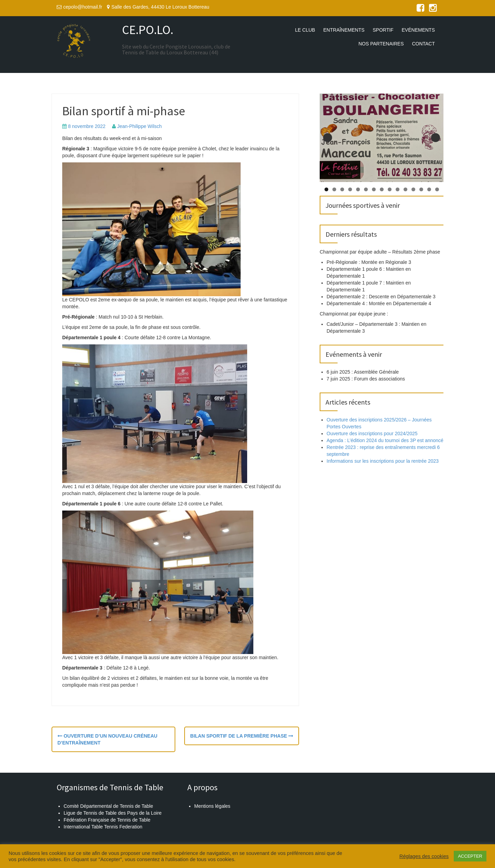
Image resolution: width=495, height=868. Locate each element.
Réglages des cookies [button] (424, 856)
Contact (423, 44)
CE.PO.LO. (148, 30)
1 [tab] (326, 189)
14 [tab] (429, 189)
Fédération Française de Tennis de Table (107, 820)
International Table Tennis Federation (103, 827)
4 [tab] (350, 189)
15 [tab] (437, 189)
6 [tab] (366, 189)
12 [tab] (413, 189)
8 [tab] (382, 189)
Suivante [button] (436, 138)
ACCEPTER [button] (470, 856)
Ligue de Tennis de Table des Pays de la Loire (113, 813)
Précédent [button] (328, 138)
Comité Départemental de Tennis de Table (108, 806)
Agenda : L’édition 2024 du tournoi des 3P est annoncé (385, 440)
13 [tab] (421, 189)
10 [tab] (398, 189)
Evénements (418, 30)
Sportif (383, 30)
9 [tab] (390, 189)
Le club (305, 30)
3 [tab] (342, 189)
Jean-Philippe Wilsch (140, 126)
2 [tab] (334, 189)
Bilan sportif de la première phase (242, 736)
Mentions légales (212, 806)
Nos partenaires (381, 44)
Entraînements (344, 30)
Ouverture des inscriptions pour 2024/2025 (372, 433)
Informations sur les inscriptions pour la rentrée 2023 (383, 461)
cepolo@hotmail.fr (83, 7)
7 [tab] (374, 189)
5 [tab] (358, 189)
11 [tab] (405, 189)
